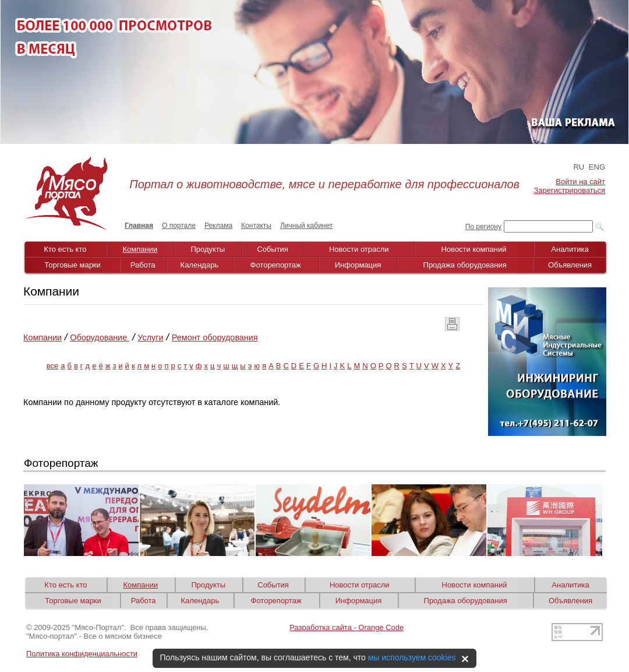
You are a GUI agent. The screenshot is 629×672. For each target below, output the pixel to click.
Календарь (200, 265)
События (273, 249)
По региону (483, 227)
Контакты (256, 226)
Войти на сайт (580, 182)
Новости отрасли (359, 249)
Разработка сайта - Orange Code (347, 627)
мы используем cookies (412, 657)
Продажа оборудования (465, 265)
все (53, 366)
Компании (140, 249)
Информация (358, 265)
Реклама (218, 226)
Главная (139, 226)
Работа (143, 265)
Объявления (570, 265)
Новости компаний (474, 249)
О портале (179, 226)
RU (579, 167)
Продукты (208, 249)
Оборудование (100, 337)
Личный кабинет (306, 226)
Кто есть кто (65, 249)
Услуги (150, 337)
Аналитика (570, 249)
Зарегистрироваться (570, 190)
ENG (597, 167)
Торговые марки (73, 265)
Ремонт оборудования (215, 337)
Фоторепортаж (276, 265)
